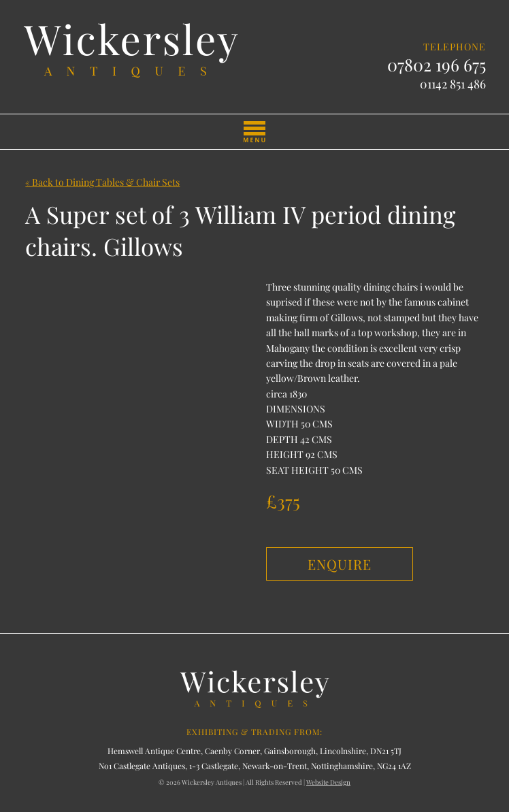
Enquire (340, 564)
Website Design (328, 782)
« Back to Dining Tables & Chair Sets (102, 182)
